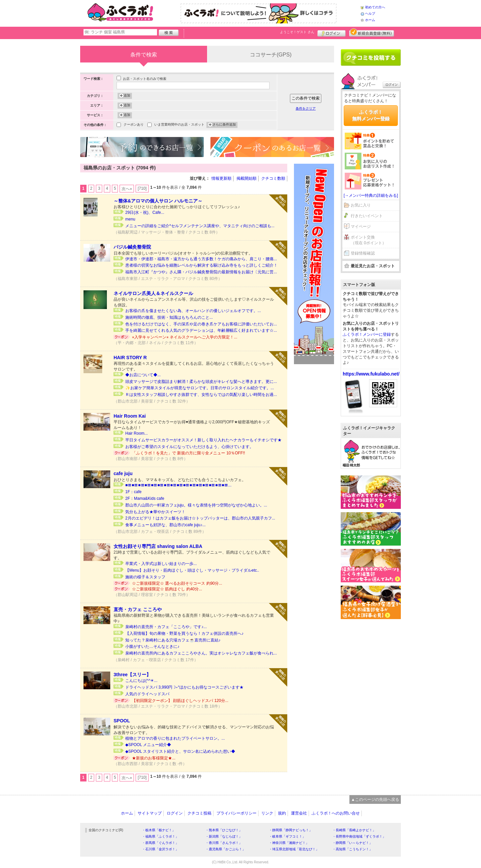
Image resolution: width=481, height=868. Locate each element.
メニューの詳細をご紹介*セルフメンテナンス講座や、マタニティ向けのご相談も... (200, 226)
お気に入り (361, 205)
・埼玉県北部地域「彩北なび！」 (294, 849)
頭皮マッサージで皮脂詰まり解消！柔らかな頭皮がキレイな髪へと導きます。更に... (201, 382)
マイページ (361, 227)
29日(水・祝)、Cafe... (145, 212)
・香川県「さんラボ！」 (224, 843)
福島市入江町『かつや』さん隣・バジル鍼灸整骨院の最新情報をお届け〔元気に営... (201, 272)
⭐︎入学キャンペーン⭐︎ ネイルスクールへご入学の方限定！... (185, 337)
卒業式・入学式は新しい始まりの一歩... (161, 564)
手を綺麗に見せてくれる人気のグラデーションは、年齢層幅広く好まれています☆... (201, 330)
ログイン (332, 32)
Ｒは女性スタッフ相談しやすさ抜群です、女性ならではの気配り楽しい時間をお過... (201, 395)
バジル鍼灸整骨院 (132, 247)
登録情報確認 (363, 253)
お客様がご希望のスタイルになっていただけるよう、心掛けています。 (189, 447)
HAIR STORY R (130, 357)
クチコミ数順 (273, 178)
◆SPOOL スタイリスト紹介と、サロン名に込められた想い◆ (180, 751)
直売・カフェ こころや (138, 609)
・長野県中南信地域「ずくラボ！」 (359, 836)
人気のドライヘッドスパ (147, 694)
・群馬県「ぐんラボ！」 (160, 843)
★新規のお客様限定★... (154, 758)
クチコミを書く (371, 57)
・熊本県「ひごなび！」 (224, 830)
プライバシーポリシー (236, 813)
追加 (127, 96)
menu (130, 219)
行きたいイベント (367, 216)
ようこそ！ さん (297, 32)
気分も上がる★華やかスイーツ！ (155, 512)
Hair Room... (136, 433)
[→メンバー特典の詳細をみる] (371, 195)
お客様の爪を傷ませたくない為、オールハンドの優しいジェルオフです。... (193, 311)
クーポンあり (134, 125)
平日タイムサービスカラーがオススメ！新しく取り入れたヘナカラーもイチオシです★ (203, 440)
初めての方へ (375, 7)
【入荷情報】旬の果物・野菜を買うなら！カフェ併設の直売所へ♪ (184, 633)
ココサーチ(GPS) (271, 55)
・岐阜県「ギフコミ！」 (287, 836)
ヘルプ (370, 14)
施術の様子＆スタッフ (145, 577)
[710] (142, 188)
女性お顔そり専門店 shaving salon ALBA (158, 546)
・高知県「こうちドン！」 (352, 849)
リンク (267, 813)
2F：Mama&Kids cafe (145, 498)
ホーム (370, 20)
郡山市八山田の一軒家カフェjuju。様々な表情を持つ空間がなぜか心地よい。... (196, 505)
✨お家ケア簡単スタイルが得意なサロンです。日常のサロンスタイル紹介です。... (200, 388)
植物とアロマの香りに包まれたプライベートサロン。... (175, 738)
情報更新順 (221, 178)
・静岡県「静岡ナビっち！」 (291, 830)
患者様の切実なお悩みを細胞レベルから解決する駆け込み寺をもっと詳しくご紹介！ (201, 265)
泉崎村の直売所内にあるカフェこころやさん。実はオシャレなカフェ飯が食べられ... (201, 653)
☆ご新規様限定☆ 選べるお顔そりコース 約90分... (177, 583)
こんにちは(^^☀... (141, 681)
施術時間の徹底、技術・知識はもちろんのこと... (169, 317)
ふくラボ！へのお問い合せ (336, 813)
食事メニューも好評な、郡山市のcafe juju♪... (166, 525)
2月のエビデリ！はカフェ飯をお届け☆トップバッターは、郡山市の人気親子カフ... (200, 518)
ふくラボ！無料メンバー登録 (371, 115)
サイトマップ (150, 813)
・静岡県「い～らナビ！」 (352, 843)
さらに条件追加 (224, 125)
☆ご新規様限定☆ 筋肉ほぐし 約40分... (167, 589)
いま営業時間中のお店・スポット (179, 125)
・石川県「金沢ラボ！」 (160, 849)
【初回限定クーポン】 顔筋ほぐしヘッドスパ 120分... (180, 701)
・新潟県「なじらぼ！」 (224, 836)
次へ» (127, 189)
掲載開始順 (247, 178)
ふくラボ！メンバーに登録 (367, 334)
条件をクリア (306, 108)
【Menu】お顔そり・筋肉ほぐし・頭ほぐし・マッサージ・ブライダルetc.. (192, 570)
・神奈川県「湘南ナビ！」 (289, 843)
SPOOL (122, 721)
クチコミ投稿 (199, 813)
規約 (282, 813)
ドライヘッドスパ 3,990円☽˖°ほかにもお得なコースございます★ (184, 687)
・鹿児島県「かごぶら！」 (225, 849)
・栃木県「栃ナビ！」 (159, 830)
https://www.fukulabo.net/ (371, 374)
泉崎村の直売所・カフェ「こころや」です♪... (166, 627)
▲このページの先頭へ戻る (375, 800)
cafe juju (123, 473)
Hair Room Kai (130, 416)
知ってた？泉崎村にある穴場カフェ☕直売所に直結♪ (173, 640)
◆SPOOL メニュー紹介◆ (148, 745)
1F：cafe (133, 492)
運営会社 (299, 813)
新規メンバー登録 (372, 32)
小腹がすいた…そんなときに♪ (152, 646)
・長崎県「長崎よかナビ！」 (354, 830)
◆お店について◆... (143, 375)
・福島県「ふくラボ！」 (160, 836)
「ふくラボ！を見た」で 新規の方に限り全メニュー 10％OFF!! (189, 453)
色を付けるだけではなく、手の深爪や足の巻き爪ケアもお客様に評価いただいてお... (201, 324)
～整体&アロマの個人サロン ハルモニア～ (158, 201)
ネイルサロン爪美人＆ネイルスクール (153, 293)
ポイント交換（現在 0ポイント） (368, 240)
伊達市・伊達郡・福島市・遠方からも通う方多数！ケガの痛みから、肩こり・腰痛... (201, 259)
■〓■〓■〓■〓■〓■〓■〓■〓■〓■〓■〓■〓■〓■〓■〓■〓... (178, 485)
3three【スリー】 (132, 675)
